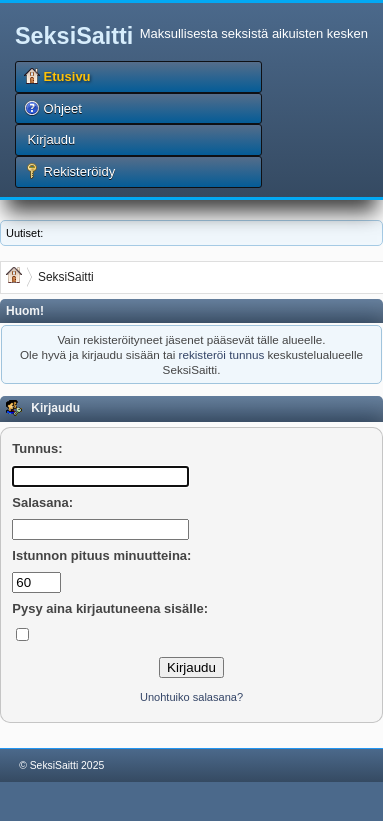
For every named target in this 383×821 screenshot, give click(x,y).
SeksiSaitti (74, 36)
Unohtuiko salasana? (191, 697)
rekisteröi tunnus (221, 354)
